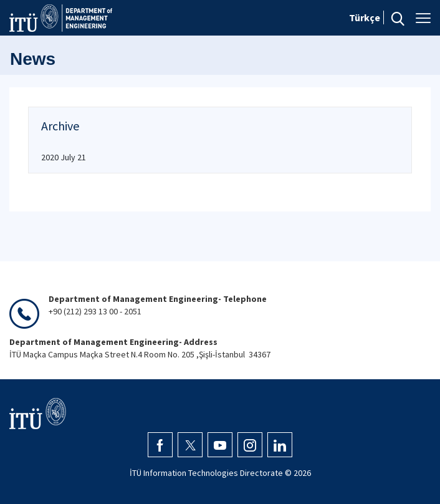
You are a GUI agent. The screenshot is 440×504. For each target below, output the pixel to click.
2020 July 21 (64, 157)
